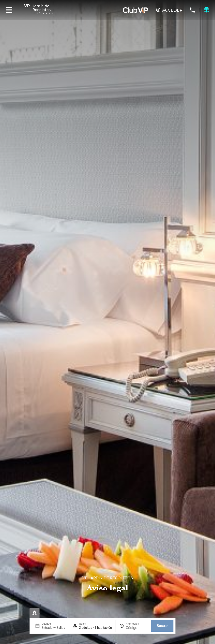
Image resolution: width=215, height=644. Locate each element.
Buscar (162, 626)
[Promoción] (137, 628)
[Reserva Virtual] (35, 613)
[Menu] (9, 10)
